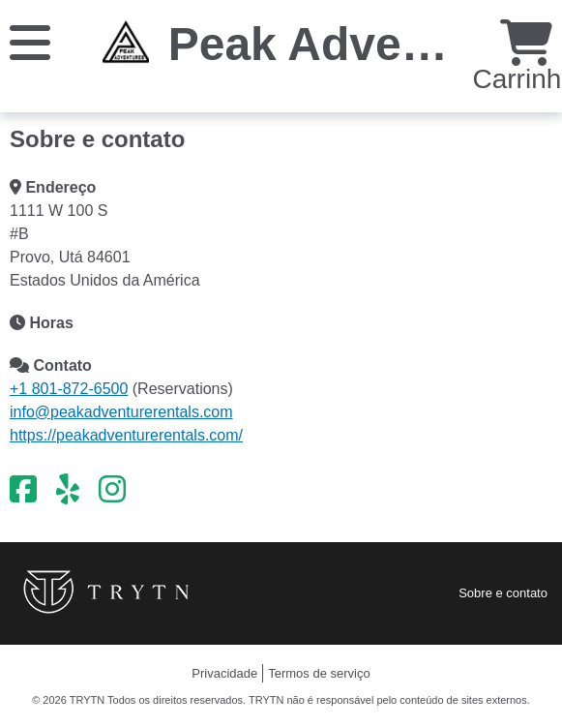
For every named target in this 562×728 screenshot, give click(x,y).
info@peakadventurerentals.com (121, 412)
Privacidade (224, 673)
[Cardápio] (30, 41)
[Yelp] (68, 490)
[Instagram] (112, 490)
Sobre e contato (503, 593)
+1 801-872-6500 (69, 389)
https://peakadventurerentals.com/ (126, 435)
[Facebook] (23, 490)
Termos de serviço (319, 673)
